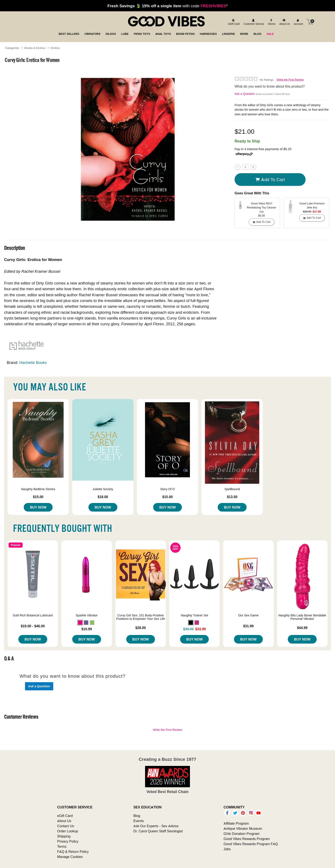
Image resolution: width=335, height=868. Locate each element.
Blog (137, 816)
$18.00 (103, 497)
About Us (64, 821)
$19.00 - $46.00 (33, 626)
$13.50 (232, 497)
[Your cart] (310, 22)
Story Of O (167, 489)
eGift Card (65, 816)
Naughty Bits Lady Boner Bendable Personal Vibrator (302, 617)
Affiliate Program (236, 823)
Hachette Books (33, 363)
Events (139, 821)
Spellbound (232, 489)
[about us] (284, 22)
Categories (12, 48)
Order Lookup (68, 831)
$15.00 (38, 497)
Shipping (64, 836)
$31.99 (248, 626)
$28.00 (140, 628)
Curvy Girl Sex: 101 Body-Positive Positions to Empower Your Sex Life (141, 617)
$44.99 (302, 628)
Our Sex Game (248, 615)
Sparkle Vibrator (87, 615)
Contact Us (65, 826)
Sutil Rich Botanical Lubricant (33, 615)
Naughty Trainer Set (194, 615)
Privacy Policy (68, 841)
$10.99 (87, 629)
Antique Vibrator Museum (243, 828)
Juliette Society (103, 489)
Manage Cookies (70, 857)
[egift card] (233, 22)
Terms (62, 846)
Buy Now (38, 507)
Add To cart (270, 180)
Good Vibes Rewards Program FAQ (251, 844)
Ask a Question (245, 94)
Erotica (55, 48)
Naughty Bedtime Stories (38, 489)
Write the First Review (290, 80)
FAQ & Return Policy (73, 852)
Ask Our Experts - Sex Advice (156, 826)
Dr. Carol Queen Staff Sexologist (158, 831)
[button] (80, 623)
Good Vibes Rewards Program (247, 839)
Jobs (227, 849)
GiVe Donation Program (242, 834)
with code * (167, 6)
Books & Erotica (35, 48)
